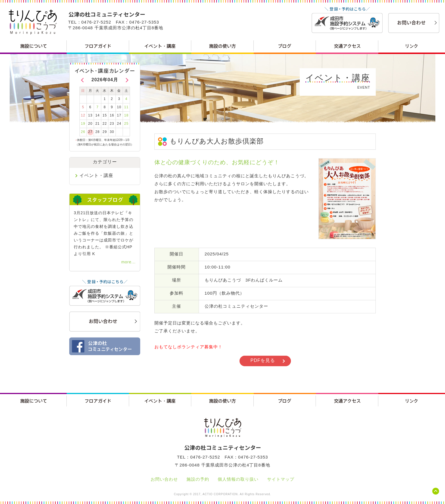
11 (126, 107)
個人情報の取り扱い (238, 479)
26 (83, 132)
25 (126, 124)
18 (126, 115)
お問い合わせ (164, 479)
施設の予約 (198, 479)
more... (128, 262)
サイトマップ (281, 479)
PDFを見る (263, 360)
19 (83, 124)
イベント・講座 (96, 175)
